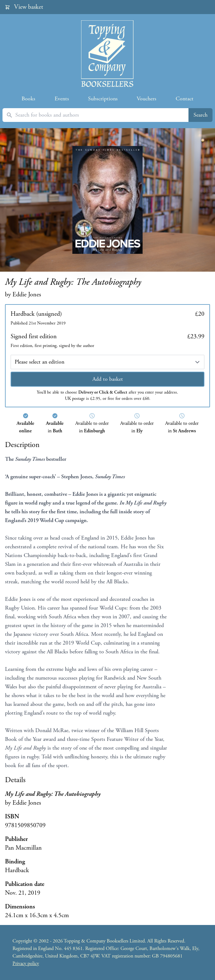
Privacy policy (26, 964)
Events (62, 99)
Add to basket (108, 379)
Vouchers (147, 99)
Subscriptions (103, 99)
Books (28, 99)
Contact (185, 99)
